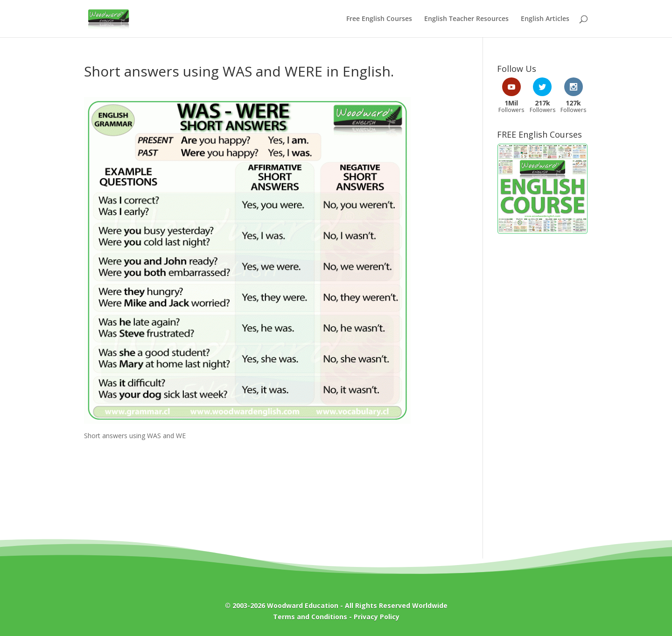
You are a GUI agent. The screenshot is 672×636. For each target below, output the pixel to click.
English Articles (545, 19)
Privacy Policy (377, 617)
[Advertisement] (542, 391)
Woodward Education (303, 605)
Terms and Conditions (310, 617)
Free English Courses (379, 19)
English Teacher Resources (466, 19)
